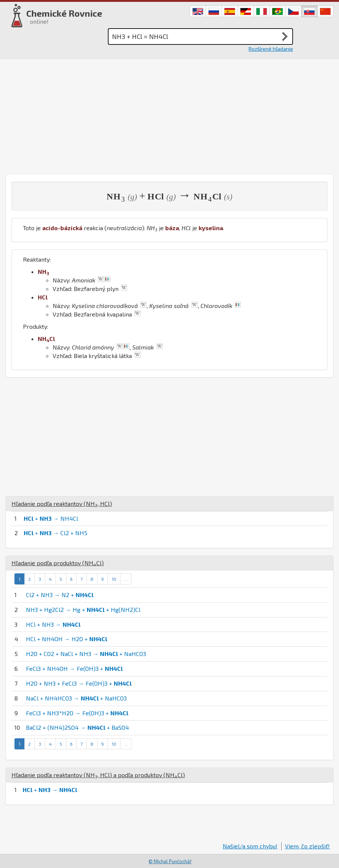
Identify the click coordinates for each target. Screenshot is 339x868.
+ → (50, 790)
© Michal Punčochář (170, 861)
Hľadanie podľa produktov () (58, 563)
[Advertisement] (169, 115)
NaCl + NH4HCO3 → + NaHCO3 (76, 698)
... (126, 579)
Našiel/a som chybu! (250, 846)
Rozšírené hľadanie (271, 49)
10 (114, 579)
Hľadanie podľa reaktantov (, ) (62, 503)
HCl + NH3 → (53, 624)
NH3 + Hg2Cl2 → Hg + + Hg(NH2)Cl (83, 609)
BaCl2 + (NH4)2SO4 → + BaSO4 (77, 727)
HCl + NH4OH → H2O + (67, 639)
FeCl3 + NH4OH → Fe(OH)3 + (74, 668)
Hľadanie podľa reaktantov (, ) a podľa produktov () (98, 775)
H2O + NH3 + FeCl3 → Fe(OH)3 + (79, 683)
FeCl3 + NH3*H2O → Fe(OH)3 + (77, 713)
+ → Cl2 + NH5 (56, 533)
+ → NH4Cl (51, 518)
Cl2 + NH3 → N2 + (60, 595)
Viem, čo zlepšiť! (307, 846)
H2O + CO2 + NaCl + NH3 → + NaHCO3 (86, 654)
